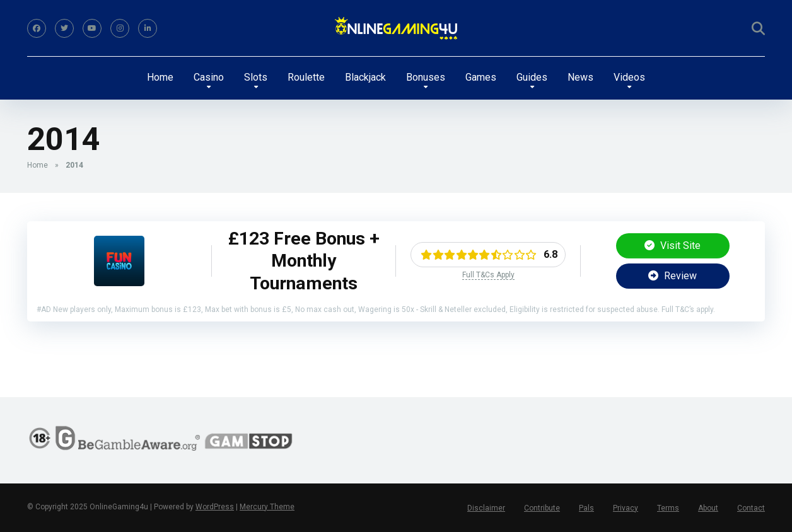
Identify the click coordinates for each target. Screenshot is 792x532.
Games (481, 77)
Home (160, 77)
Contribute (542, 508)
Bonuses (426, 77)
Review (673, 276)
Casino (209, 77)
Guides (532, 77)
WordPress (215, 507)
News (580, 77)
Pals (586, 508)
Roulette (306, 77)
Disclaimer (486, 508)
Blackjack (365, 77)
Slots (256, 77)
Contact (751, 508)
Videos (629, 77)
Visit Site (673, 246)
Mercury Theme (267, 507)
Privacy (626, 508)
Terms (668, 508)
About (708, 508)
